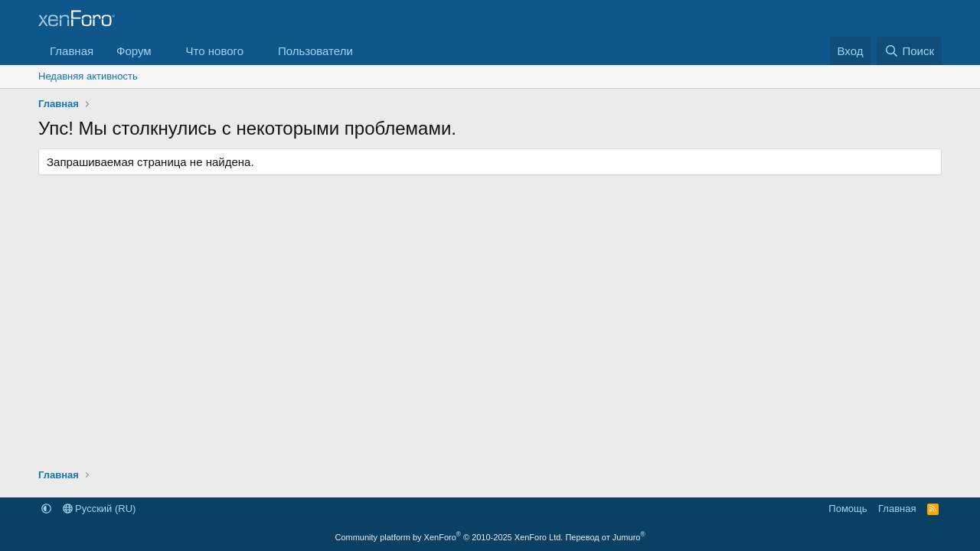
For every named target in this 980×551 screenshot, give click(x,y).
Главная (72, 51)
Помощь (848, 509)
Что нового (215, 51)
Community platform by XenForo (449, 537)
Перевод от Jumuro (605, 537)
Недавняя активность (88, 76)
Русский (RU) (100, 509)
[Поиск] (909, 51)
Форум (134, 51)
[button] (164, 51)
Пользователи (315, 51)
